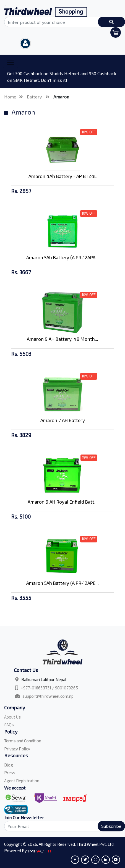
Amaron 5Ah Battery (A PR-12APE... (62, 583)
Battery (35, 97)
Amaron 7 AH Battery (63, 420)
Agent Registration (22, 781)
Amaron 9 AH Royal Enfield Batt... (63, 502)
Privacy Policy (17, 749)
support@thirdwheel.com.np (48, 696)
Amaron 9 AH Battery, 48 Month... (62, 339)
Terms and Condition (23, 741)
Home (10, 97)
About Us (12, 717)
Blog (9, 765)
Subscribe (111, 826)
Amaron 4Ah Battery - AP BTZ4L (63, 176)
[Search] (62, 826)
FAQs (9, 725)
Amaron (61, 97)
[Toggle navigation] (11, 62)
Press (10, 773)
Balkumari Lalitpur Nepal (44, 679)
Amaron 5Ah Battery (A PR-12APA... (62, 257)
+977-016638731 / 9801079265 (49, 688)
